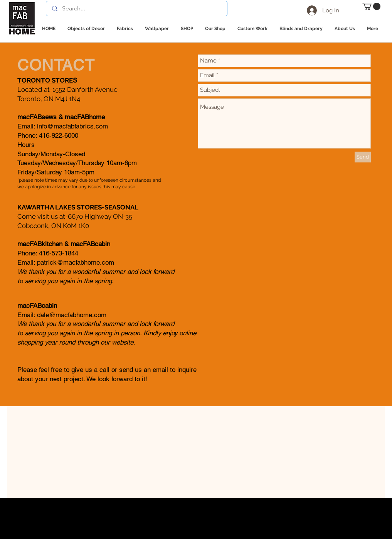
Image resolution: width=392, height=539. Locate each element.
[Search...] (136, 8)
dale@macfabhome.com (72, 315)
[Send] (363, 157)
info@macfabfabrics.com (72, 126)
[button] (371, 6)
